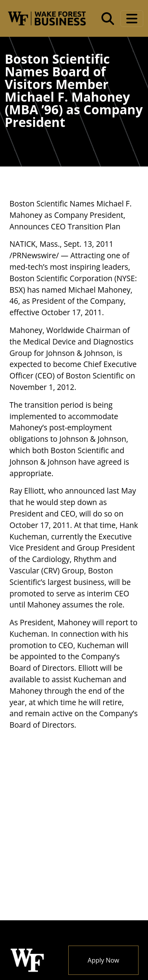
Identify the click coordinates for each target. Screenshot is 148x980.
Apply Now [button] (103, 960)
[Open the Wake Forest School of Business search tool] (108, 19)
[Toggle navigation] (132, 19)
